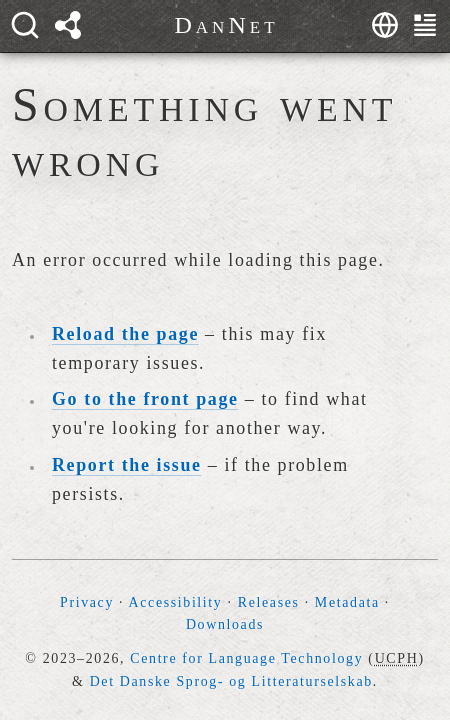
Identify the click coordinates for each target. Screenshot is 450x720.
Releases (269, 602)
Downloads (225, 624)
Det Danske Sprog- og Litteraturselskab (231, 681)
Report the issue (127, 465)
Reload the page (125, 334)
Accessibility (176, 602)
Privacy (87, 602)
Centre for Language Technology (246, 658)
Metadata (347, 602)
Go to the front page (145, 399)
